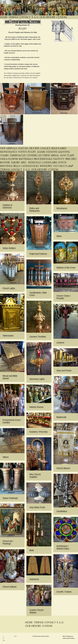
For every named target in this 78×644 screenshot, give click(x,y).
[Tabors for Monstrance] (15, 162)
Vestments (34, 579)
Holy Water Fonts (37, 507)
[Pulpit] (32, 152)
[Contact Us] (17, 170)
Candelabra (62, 511)
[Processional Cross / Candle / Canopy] (43, 159)
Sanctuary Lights (37, 379)
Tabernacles (8, 336)
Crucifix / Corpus (64, 592)
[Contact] (25, 17)
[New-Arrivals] (9, 148)
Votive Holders (9, 248)
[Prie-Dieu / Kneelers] (71, 159)
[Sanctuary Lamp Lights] (67, 155)
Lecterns (60, 343)
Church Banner (63, 468)
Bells (32, 550)
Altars (59, 236)
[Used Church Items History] (48, 17)
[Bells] (17, 166)
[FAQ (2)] (27, 170)
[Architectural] (46, 166)
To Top (4, 638)
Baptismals (61, 417)
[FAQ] (35, 17)
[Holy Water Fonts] (63, 162)
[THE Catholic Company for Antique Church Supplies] (4, 17)
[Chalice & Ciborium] (46, 148)
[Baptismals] (26, 159)
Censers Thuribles (38, 337)
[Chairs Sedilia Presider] (4, 155)
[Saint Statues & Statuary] (23, 148)
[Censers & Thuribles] (32, 155)
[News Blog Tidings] (14, 17)
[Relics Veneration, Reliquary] (59, 148)
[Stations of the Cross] (52, 152)
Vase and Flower (64, 370)
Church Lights (9, 288)
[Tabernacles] (18, 155)
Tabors (6, 457)
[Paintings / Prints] (6, 166)
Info (15, 636)
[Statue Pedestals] (35, 162)
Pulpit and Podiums (38, 254)
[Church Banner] (5, 162)
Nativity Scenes (36, 407)
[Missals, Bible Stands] (55, 155)
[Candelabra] (50, 162)
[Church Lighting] (64, 152)
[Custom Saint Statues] (62, 17)
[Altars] (41, 152)
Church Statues (10, 587)
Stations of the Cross (66, 267)
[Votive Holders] (23, 152)
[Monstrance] (9, 152)
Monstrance (62, 208)
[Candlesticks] (30, 166)
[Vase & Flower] (9, 159)
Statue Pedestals (10, 498)
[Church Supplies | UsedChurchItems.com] (24, 162)
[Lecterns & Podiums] (44, 155)
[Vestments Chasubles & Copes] (60, 166)
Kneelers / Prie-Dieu (39, 432)
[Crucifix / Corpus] (34, 148)
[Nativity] (59, 159)
